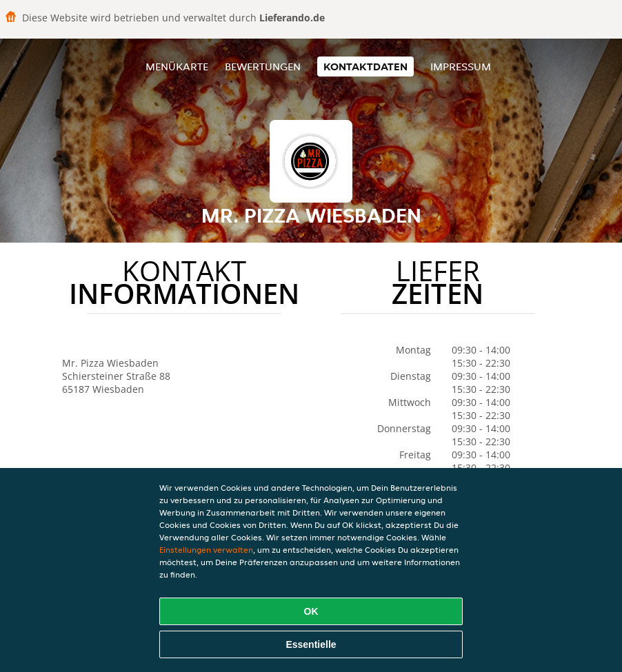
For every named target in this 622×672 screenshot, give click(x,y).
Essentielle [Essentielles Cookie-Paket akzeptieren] (311, 644)
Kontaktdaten (365, 67)
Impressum (461, 67)
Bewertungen (263, 67)
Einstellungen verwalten (206, 550)
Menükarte (177, 67)
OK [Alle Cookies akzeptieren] (311, 611)
